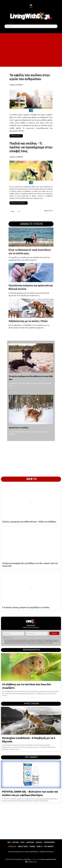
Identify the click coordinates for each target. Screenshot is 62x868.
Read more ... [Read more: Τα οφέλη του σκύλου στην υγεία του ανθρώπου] (16, 136)
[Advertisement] (31, 50)
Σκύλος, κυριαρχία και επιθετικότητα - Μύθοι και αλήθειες (29, 522)
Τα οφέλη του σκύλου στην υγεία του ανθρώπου (30, 77)
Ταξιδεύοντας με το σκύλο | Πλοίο (28, 321)
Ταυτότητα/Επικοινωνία (16, 852)
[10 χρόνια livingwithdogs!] (31, 16)
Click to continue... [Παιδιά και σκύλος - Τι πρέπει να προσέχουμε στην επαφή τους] (19, 203)
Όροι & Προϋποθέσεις (32, 852)
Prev (13, 211)
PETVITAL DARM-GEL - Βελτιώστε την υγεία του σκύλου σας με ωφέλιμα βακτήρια (30, 793)
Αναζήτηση (5, 25)
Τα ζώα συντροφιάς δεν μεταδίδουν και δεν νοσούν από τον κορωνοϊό (30, 564)
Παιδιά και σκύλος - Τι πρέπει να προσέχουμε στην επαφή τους (31, 147)
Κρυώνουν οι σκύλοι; (19, 428)
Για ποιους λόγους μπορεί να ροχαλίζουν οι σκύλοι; (26, 607)
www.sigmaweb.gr (35, 859)
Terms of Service (8, 638)
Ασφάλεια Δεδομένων (47, 852)
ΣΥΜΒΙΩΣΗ (19, 85)
